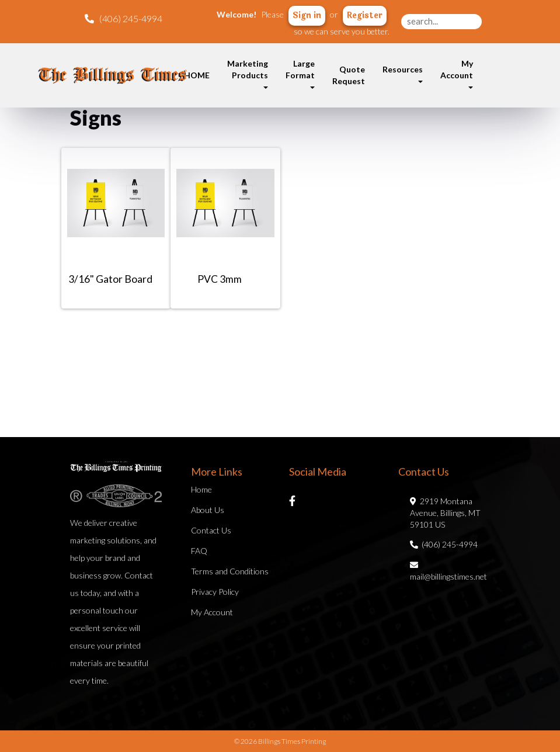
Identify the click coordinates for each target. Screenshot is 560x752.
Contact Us (211, 530)
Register (365, 15)
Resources (403, 74)
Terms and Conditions (230, 571)
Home (201, 489)
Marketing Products (248, 74)
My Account (212, 612)
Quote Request (349, 75)
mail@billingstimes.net (448, 571)
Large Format (300, 74)
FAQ (199, 551)
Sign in (307, 15)
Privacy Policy (215, 592)
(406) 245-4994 (444, 544)
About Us (208, 510)
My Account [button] (457, 74)
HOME (197, 75)
